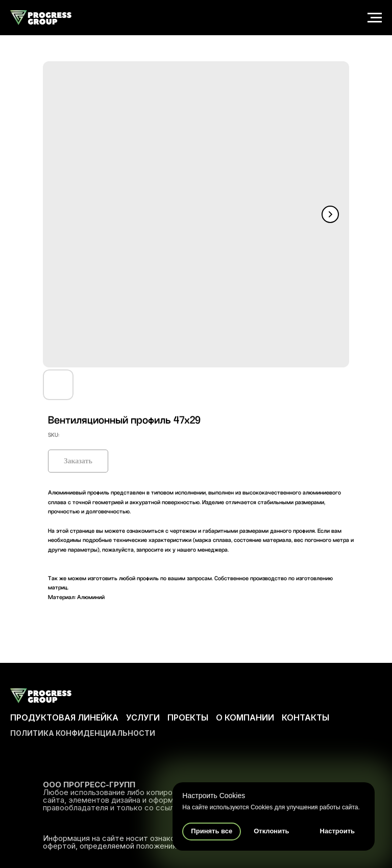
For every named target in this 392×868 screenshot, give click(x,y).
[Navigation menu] (375, 18)
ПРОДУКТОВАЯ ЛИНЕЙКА (64, 717)
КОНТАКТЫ (305, 717)
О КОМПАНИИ (245, 717)
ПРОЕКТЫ (188, 717)
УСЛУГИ (143, 717)
